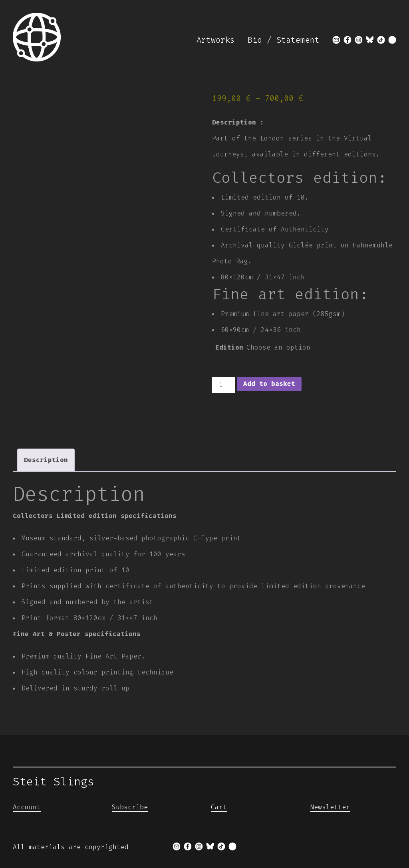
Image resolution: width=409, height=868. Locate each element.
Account (27, 807)
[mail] (336, 40)
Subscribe (130, 807)
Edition (229, 347)
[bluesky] (370, 40)
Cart (219, 807)
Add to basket (269, 384)
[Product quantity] (224, 385)
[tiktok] (381, 40)
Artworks (216, 40)
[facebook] (347, 40)
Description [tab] (46, 460)
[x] (392, 40)
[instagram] (359, 40)
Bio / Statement (284, 40)
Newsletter (330, 807)
